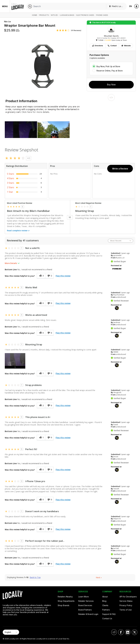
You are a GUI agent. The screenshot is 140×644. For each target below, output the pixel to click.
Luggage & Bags (67, 15)
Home (35, 15)
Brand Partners (85, 610)
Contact (112, 46)
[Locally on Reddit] (114, 632)
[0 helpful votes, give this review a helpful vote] (41, 303)
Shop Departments (66, 601)
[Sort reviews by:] (121, 241)
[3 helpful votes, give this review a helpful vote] (41, 276)
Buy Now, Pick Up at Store (108, 66)
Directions (97, 46)
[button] (15, 361)
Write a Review (120, 169)
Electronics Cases (85, 15)
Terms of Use (126, 610)
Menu (5, 6)
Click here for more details (35, 112)
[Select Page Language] (11, 632)
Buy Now (111, 85)
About (105, 597)
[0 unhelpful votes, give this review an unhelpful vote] (49, 303)
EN (130, 6)
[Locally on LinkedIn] (128, 632)
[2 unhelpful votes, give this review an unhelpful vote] (49, 276)
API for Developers (128, 597)
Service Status (126, 601)
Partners (106, 610)
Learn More (84, 597)
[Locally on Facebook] (121, 632)
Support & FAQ (109, 614)
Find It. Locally (117, 6)
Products (44, 15)
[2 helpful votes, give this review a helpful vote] (41, 405)
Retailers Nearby (65, 597)
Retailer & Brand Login (88, 614)
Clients (105, 605)
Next (99, 577)
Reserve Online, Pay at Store (110, 71)
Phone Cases (102, 15)
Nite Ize (54, 15)
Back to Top (35, 577)
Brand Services (85, 605)
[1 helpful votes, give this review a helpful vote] (41, 373)
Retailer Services (86, 601)
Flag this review (63, 276)
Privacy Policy (126, 605)
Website (126, 46)
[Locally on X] (135, 632)
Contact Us (107, 618)
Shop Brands (64, 605)
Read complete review (19, 231)
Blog (104, 601)
